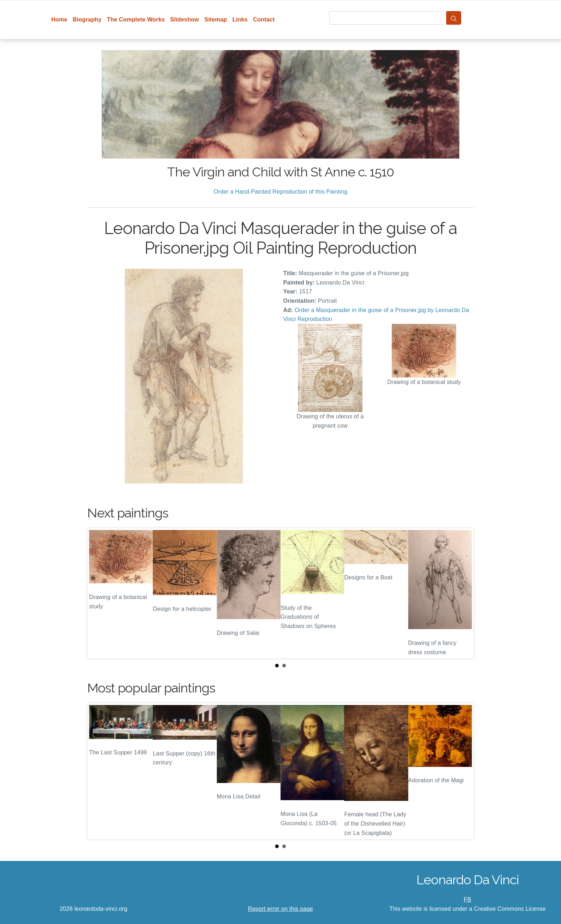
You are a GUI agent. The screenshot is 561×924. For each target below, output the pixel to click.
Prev (98, 593)
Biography (87, 20)
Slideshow (185, 20)
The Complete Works (136, 20)
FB (467, 899)
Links (240, 20)
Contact (264, 20)
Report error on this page (280, 909)
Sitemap (216, 20)
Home (59, 20)
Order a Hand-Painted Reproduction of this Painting (280, 192)
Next (463, 593)
